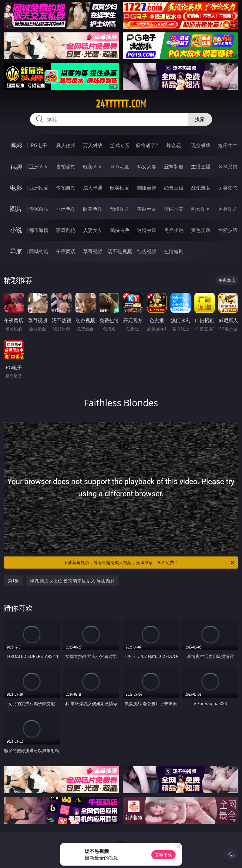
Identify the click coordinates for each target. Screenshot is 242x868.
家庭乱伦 (66, 230)
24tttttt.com (121, 104)
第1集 (13, 581)
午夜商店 (66, 251)
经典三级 (174, 188)
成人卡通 (93, 188)
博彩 (16, 145)
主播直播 (201, 167)
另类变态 (228, 188)
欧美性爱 (120, 188)
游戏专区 (120, 145)
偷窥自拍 (39, 209)
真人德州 (66, 145)
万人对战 (93, 145)
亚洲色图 (66, 209)
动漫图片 (120, 209)
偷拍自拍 (66, 188)
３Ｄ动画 (120, 167)
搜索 (200, 119)
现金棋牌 (201, 145)
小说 (16, 230)
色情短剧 (174, 251)
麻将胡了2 (147, 145)
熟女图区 (201, 209)
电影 (16, 188)
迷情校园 (147, 230)
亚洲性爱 (39, 188)
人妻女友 (93, 230)
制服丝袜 (147, 188)
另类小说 (174, 230)
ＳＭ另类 (228, 167)
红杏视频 (147, 251)
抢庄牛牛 (228, 145)
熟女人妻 (147, 167)
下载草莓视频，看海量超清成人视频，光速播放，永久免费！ (150, 563)
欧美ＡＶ (93, 167)
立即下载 (163, 855)
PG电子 (39, 145)
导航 (16, 251)
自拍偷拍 (66, 167)
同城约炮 (39, 251)
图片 (16, 209)
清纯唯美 (174, 209)
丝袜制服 (174, 167)
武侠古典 (120, 230)
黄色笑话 (201, 230)
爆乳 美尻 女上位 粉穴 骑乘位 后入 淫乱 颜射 (72, 581)
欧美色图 (93, 209)
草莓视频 (93, 251)
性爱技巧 (228, 230)
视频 (16, 166)
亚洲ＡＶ (39, 167)
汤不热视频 (120, 251)
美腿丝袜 (147, 209)
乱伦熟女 (201, 188)
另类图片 (228, 209)
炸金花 (174, 145)
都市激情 (39, 230)
